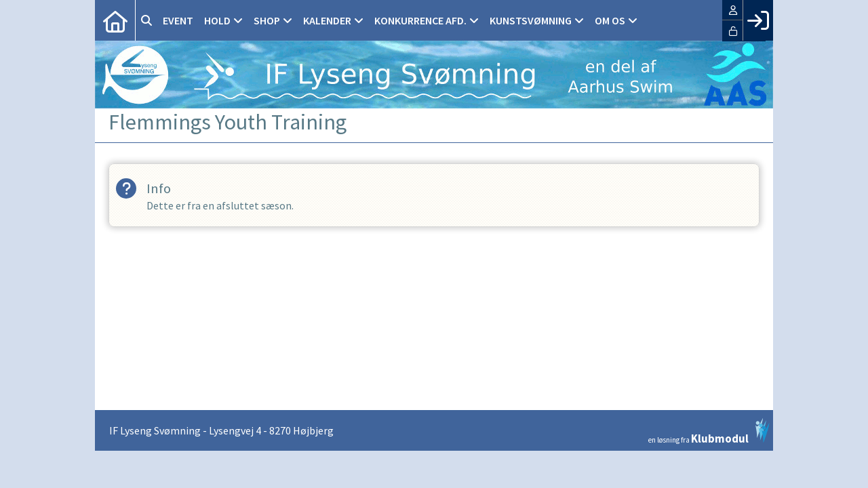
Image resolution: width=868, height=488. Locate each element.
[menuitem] (115, 20)
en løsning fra (709, 431)
